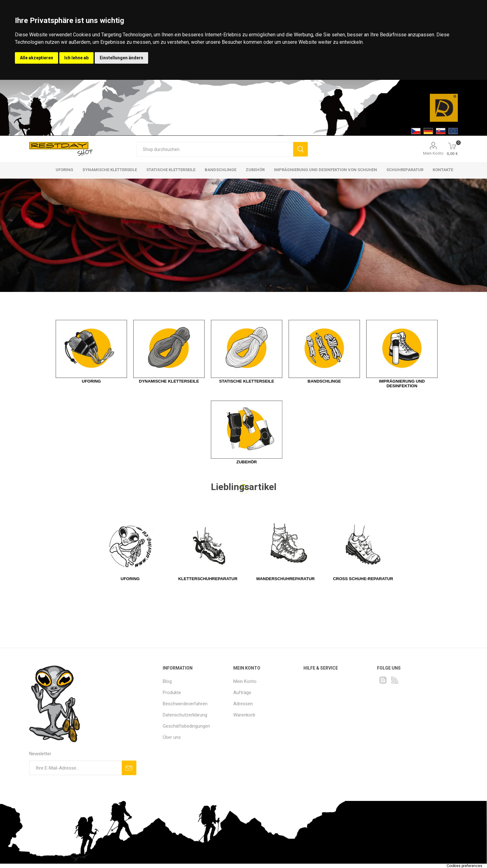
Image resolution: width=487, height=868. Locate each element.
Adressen (243, 704)
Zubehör (247, 462)
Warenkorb (244, 715)
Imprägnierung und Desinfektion (402, 384)
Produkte (172, 693)
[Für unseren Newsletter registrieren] (75, 768)
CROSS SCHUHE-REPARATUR (363, 579)
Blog (167, 681)
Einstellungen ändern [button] (121, 58)
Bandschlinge (324, 381)
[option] (243, 235)
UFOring (130, 579)
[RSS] (395, 680)
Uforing (91, 381)
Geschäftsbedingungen (186, 726)
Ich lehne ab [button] (76, 58)
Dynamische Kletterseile (169, 381)
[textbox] (215, 149)
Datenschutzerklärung (185, 715)
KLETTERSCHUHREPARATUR (208, 579)
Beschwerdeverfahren (185, 704)
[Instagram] (383, 680)
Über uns (172, 737)
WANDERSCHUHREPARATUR (285, 579)
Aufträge (242, 693)
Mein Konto (433, 153)
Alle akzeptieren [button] (36, 58)
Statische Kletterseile (246, 381)
